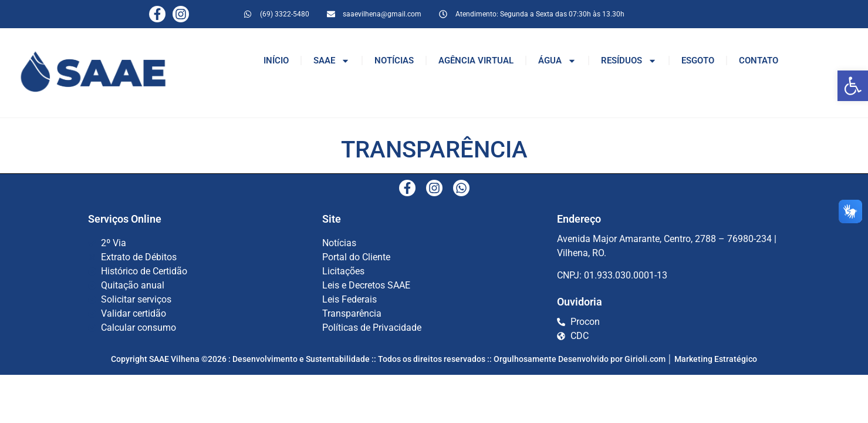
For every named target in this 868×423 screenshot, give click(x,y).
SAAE (332, 61)
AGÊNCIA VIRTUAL (476, 61)
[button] (853, 86)
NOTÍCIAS (394, 61)
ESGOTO (698, 61)
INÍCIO (276, 61)
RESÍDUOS (629, 61)
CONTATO (759, 61)
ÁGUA (557, 61)
